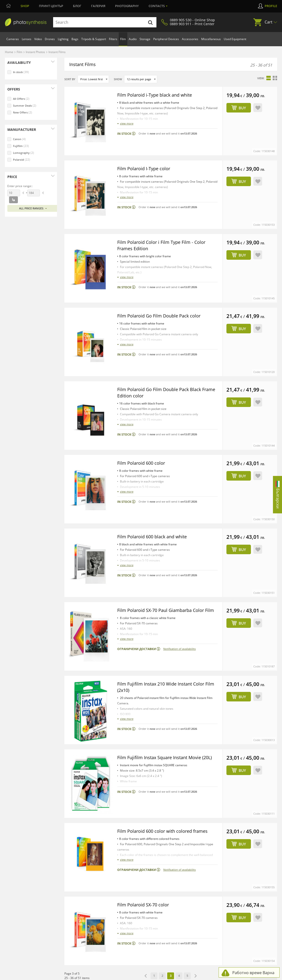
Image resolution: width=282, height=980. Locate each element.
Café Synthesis (237, 891)
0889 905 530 (19, 881)
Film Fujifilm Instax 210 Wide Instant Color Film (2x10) (165, 579)
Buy (242, 108)
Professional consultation (195, 878)
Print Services (85, 878)
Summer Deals (25, 106)
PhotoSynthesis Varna (92, 872)
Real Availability (188, 884)
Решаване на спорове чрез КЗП (166, 976)
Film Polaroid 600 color (143, 396)
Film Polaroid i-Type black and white (158, 95)
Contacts (157, 6)
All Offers (21, 99)
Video (38, 39)
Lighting (63, 39)
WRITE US (17, 872)
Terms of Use (79, 976)
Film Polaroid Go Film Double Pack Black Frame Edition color (163, 335)
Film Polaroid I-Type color (146, 152)
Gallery (232, 884)
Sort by (70, 79)
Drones (50, 39)
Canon (19, 139)
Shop (25, 6)
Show (118, 79)
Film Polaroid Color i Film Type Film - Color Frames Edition (165, 213)
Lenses (27, 39)
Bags (75, 39)
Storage (145, 39)
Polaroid (22, 160)
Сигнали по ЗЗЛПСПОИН (206, 976)
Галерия (98, 6)
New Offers (23, 112)
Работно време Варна (253, 973)
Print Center (235, 872)
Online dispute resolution (127, 976)
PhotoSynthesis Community (247, 865)
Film (123, 39)
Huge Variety (186, 872)
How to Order (136, 865)
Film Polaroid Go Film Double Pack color (163, 274)
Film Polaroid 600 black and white (155, 454)
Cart (269, 22)
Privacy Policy (99, 976)
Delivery (132, 878)
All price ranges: (31, 208)
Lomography (23, 153)
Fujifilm (21, 146)
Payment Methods (140, 872)
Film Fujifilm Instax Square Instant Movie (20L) (163, 643)
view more (127, 123)
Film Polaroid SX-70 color (145, 757)
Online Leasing (137, 891)
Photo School (236, 878)
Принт (51, 6)
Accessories (190, 39)
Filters (113, 39)
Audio (133, 39)
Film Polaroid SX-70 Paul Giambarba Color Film (164, 515)
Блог (77, 6)
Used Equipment (235, 39)
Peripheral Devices (166, 39)
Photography (127, 6)
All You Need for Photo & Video (199, 865)
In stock (21, 72)
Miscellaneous (211, 39)
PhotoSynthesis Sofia (91, 865)
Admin (64, 976)
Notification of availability (180, 557)
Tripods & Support (94, 39)
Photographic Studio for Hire (97, 897)
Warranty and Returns (142, 884)
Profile (271, 6)
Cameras (13, 39)
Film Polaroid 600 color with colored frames (166, 699)
